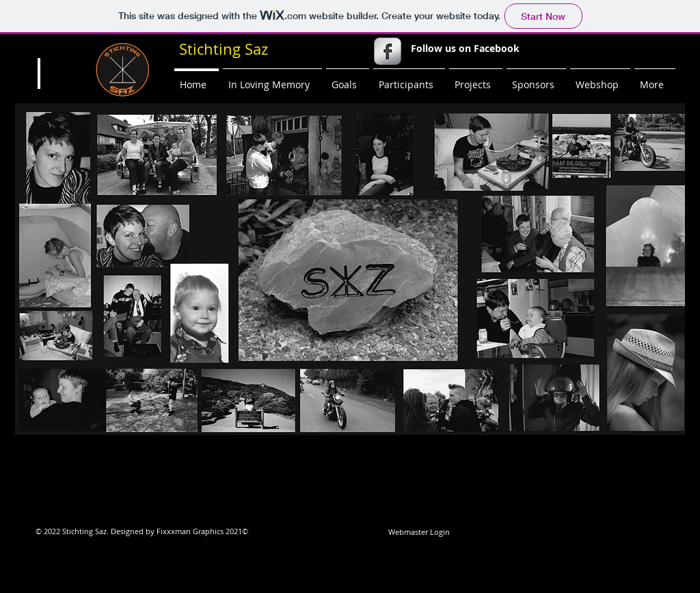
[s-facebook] (388, 51)
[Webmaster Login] (419, 532)
